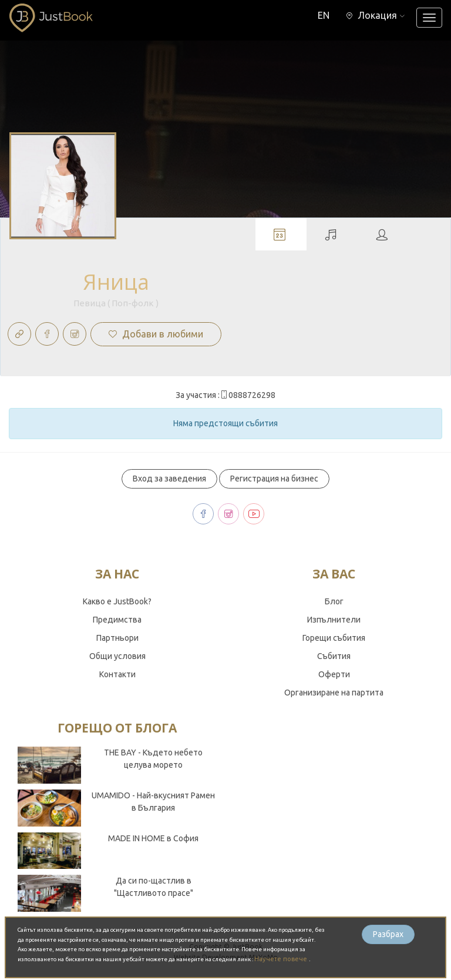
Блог (334, 601)
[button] (375, 15)
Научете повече (282, 959)
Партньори (117, 638)
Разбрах (388, 934)
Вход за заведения (169, 479)
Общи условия (117, 656)
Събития (334, 656)
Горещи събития (334, 638)
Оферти (334, 674)
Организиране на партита (334, 693)
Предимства (117, 620)
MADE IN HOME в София (153, 838)
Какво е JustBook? (117, 601)
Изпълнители (334, 620)
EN (324, 15)
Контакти (117, 674)
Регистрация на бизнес (274, 479)
